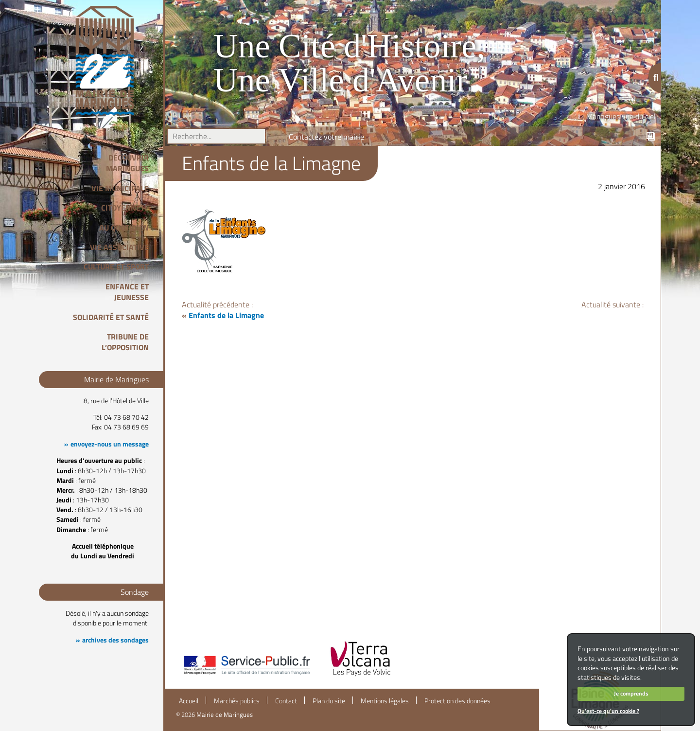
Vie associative (119, 247)
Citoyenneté (125, 208)
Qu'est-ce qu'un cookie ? (608, 711)
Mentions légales (385, 701)
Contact (286, 701)
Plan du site (329, 701)
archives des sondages (115, 640)
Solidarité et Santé (111, 317)
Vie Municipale (120, 188)
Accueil (189, 701)
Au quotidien (124, 228)
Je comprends (631, 693)
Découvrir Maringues (127, 163)
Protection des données (457, 701)
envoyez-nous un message (110, 444)
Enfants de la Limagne (226, 315)
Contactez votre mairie (326, 137)
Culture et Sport (116, 267)
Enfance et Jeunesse (127, 292)
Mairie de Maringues (225, 714)
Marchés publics (237, 701)
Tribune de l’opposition (125, 342)
